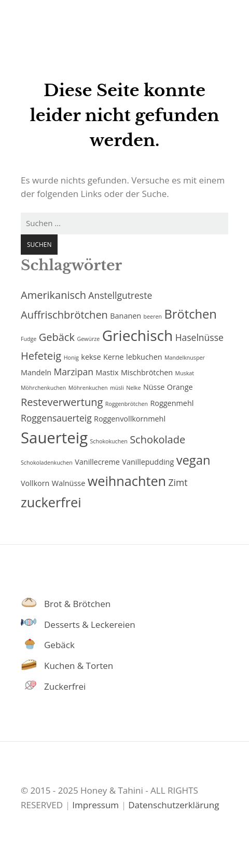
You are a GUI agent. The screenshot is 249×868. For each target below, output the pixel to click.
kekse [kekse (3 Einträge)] (91, 357)
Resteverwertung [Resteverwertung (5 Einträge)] (62, 402)
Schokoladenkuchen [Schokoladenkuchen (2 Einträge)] (47, 463)
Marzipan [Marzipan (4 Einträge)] (74, 372)
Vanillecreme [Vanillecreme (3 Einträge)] (97, 462)
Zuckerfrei (65, 686)
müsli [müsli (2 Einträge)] (117, 388)
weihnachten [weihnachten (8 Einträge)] (127, 481)
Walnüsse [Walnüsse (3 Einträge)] (68, 483)
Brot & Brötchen (77, 604)
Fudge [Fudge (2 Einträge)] (29, 339)
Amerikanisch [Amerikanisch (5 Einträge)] (53, 295)
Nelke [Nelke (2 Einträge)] (133, 388)
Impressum (95, 805)
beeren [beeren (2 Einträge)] (153, 317)
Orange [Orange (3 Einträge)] (180, 387)
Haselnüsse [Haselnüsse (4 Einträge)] (199, 337)
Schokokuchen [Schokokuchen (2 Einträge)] (109, 441)
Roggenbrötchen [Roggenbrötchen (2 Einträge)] (127, 404)
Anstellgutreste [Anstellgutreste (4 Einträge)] (120, 295)
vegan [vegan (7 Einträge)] (193, 460)
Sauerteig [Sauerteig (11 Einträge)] (54, 438)
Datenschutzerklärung (174, 805)
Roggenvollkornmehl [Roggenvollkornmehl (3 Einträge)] (130, 419)
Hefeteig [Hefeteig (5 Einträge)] (41, 356)
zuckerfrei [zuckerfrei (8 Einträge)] (51, 502)
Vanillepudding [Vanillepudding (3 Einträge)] (148, 462)
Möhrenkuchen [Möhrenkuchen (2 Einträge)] (88, 388)
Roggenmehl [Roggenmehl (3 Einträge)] (172, 403)
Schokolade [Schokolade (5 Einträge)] (157, 439)
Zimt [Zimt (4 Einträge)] (178, 482)
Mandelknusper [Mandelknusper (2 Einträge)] (185, 358)
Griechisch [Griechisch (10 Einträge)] (138, 335)
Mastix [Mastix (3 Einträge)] (107, 372)
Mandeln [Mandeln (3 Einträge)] (36, 372)
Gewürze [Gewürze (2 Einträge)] (88, 339)
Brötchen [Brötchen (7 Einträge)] (190, 314)
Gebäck (59, 645)
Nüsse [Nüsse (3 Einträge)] (154, 387)
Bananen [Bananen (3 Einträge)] (126, 316)
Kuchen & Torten (79, 666)
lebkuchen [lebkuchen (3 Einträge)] (144, 357)
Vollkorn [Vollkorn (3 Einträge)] (35, 483)
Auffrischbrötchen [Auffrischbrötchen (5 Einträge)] (64, 315)
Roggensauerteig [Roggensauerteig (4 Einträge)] (56, 418)
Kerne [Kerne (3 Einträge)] (114, 357)
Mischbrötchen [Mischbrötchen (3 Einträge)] (147, 372)
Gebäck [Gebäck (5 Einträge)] (57, 337)
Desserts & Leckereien (90, 624)
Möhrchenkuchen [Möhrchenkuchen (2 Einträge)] (43, 388)
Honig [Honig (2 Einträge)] (71, 358)
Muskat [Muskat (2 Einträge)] (185, 373)
